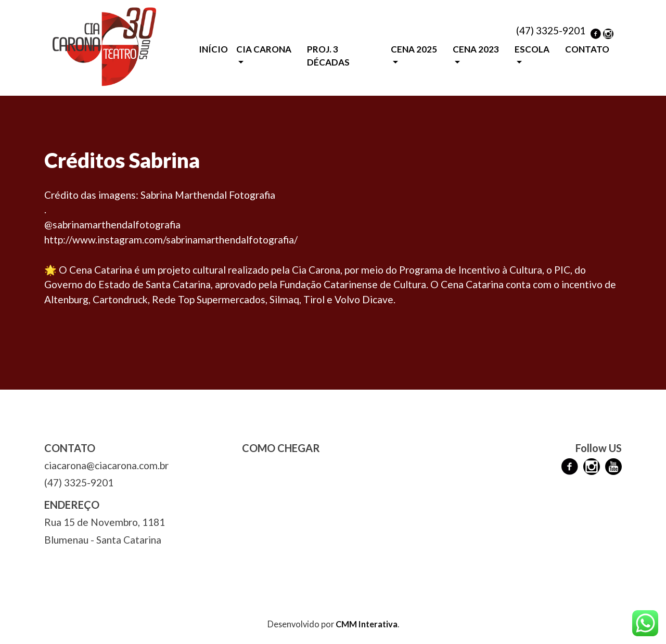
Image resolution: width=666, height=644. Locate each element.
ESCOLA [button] (532, 49)
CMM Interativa (367, 624)
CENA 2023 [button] (476, 49)
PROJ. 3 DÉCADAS (328, 56)
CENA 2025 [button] (414, 49)
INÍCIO (213, 49)
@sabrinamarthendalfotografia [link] (112, 224)
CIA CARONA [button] (264, 49)
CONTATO (587, 49)
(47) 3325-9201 (551, 30)
